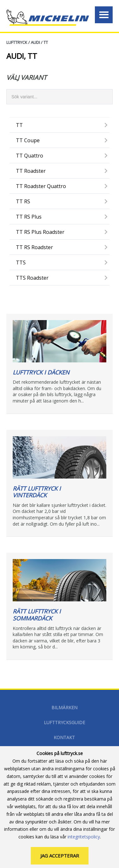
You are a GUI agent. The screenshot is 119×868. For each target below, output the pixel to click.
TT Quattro (30, 156)
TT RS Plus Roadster (40, 232)
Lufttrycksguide (64, 722)
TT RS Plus (29, 217)
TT (46, 42)
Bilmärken (64, 707)
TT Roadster (31, 171)
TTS (21, 262)
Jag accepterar (60, 856)
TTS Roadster (32, 278)
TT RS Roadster (34, 247)
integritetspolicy (84, 837)
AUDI (35, 42)
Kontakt (64, 737)
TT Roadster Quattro (41, 186)
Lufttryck (17, 42)
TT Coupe (28, 140)
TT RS (23, 201)
